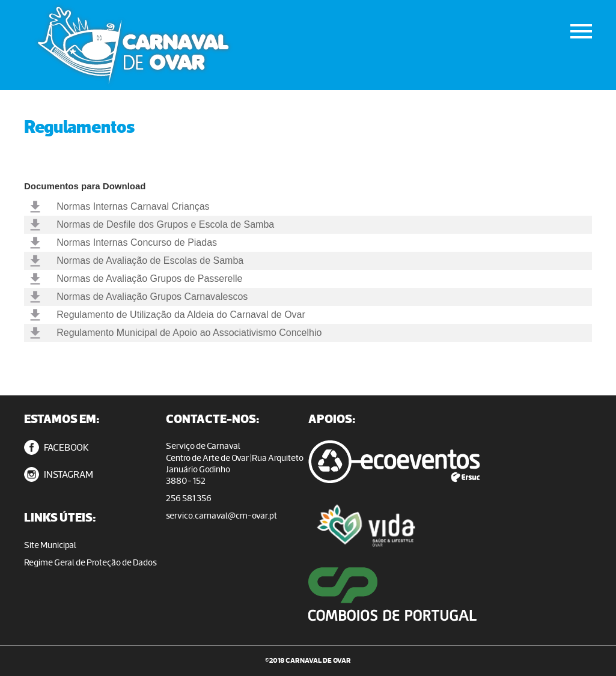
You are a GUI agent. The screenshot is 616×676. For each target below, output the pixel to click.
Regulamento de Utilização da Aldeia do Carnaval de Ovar (181, 315)
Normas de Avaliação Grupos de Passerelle (149, 279)
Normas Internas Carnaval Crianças (133, 206)
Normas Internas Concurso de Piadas (137, 242)
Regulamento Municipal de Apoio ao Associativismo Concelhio (189, 333)
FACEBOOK (56, 447)
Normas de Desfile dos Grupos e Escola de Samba (165, 224)
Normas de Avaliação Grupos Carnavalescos (152, 297)
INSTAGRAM (59, 474)
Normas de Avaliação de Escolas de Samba (150, 260)
